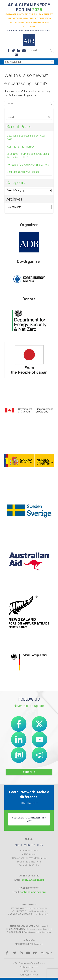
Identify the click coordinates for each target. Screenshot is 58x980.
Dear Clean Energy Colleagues (23, 172)
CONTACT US (29, 772)
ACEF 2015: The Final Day (21, 147)
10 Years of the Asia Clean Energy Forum (29, 165)
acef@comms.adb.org (33, 892)
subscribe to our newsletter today (29, 819)
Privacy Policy (29, 971)
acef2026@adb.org (33, 880)
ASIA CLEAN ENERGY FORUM (29, 7)
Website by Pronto (29, 975)
